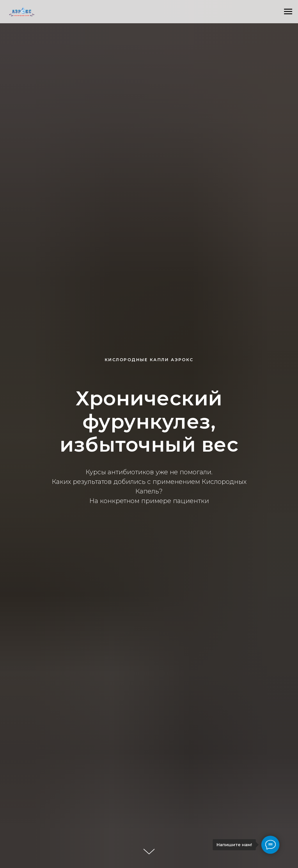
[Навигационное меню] (288, 12)
